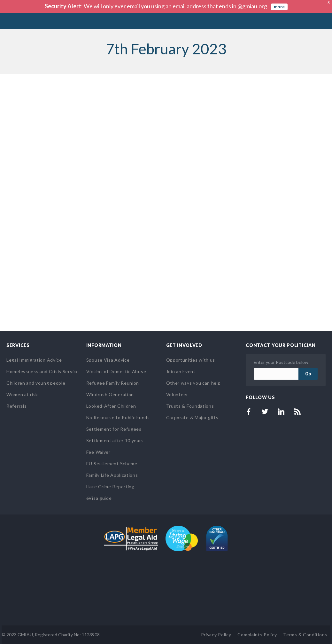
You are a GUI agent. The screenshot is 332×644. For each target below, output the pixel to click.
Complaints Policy (257, 635)
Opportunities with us (191, 360)
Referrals (16, 406)
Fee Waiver (98, 452)
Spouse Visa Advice (108, 360)
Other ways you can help (193, 383)
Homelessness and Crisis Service (43, 371)
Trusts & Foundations (190, 406)
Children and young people (36, 383)
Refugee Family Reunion (113, 383)
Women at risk (22, 394)
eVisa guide (99, 498)
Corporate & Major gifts (192, 417)
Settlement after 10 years (115, 440)
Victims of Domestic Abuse (116, 371)
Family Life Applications (112, 475)
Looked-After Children (111, 406)
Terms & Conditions (305, 635)
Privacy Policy (216, 635)
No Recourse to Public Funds (118, 417)
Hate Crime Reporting (110, 487)
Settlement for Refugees (114, 429)
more (279, 7)
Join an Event (181, 371)
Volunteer (177, 394)
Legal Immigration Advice (34, 360)
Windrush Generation (110, 394)
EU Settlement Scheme (112, 463)
